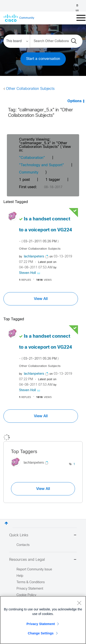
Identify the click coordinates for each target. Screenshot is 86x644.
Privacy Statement (41, 624)
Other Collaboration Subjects (30, 89)
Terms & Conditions (31, 582)
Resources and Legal (43, 560)
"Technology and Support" (42, 165)
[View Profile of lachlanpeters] (34, 257)
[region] (43, 620)
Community (29, 172)
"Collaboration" (32, 158)
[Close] (79, 603)
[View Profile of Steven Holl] (27, 273)
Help (20, 576)
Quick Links (43, 536)
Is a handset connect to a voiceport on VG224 (46, 230)
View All (41, 299)
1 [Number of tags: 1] (74, 464)
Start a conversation (43, 59)
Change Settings (41, 633)
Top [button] (6, 523)
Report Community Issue (34, 570)
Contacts (23, 545)
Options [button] (75, 101)
